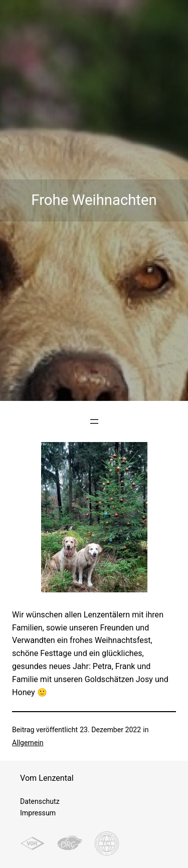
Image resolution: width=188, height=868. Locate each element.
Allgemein (28, 743)
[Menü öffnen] (94, 421)
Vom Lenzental (47, 778)
